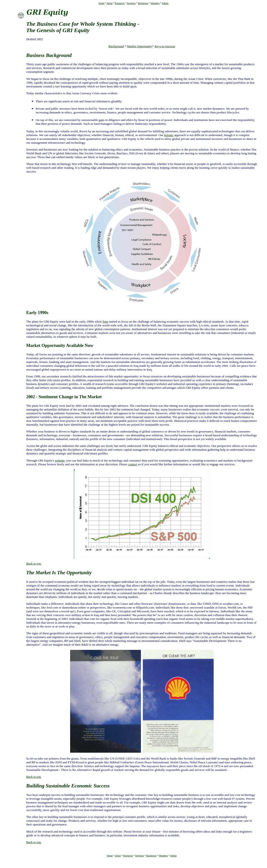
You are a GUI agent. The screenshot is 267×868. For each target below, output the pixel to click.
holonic (169, 135)
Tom (105, 322)
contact (132, 464)
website (60, 460)
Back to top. (34, 564)
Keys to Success (165, 46)
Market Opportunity (140, 46)
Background (116, 46)
